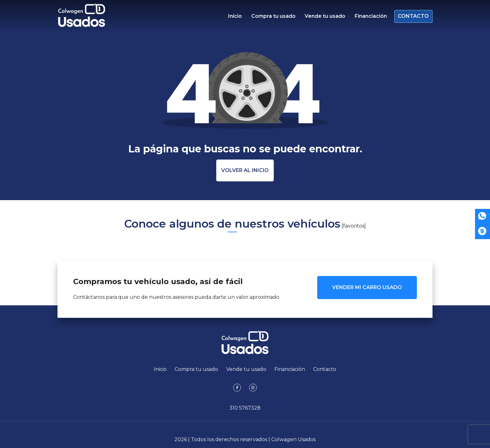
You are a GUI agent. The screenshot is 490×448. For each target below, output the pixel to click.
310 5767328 (245, 408)
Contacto (411, 17)
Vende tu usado (323, 17)
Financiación (368, 17)
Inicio (235, 17)
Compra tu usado (272, 17)
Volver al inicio (245, 170)
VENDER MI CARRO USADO (367, 287)
